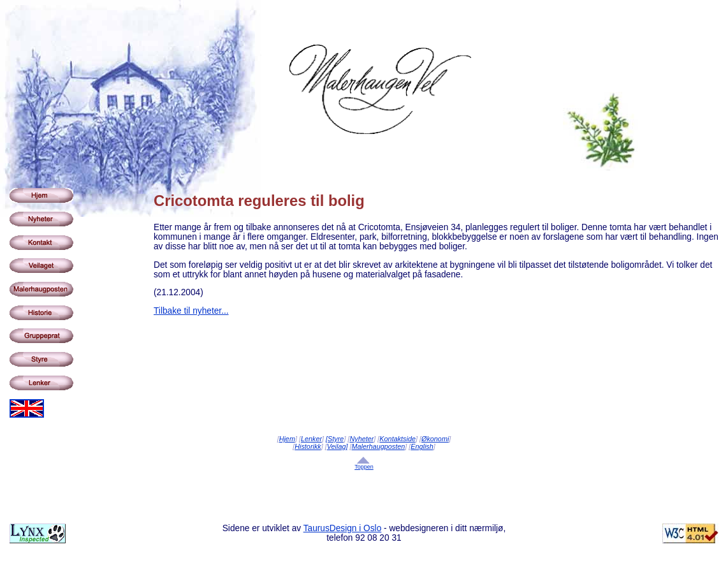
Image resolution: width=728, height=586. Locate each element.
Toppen (364, 467)
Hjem (287, 439)
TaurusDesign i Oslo (343, 528)
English (422, 446)
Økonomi (435, 439)
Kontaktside (397, 439)
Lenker (311, 439)
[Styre (335, 439)
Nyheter (361, 439)
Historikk (308, 446)
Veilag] (338, 446)
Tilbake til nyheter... (191, 311)
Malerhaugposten (379, 446)
